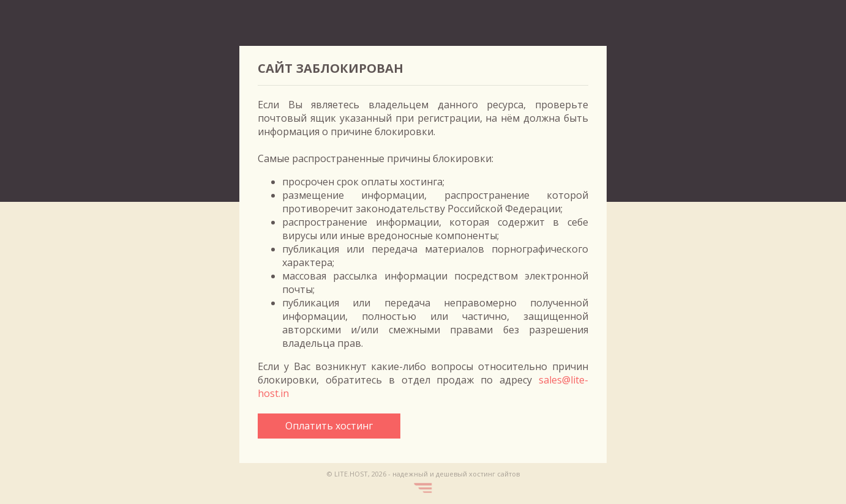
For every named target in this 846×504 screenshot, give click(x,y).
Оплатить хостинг (329, 426)
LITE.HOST (351, 474)
